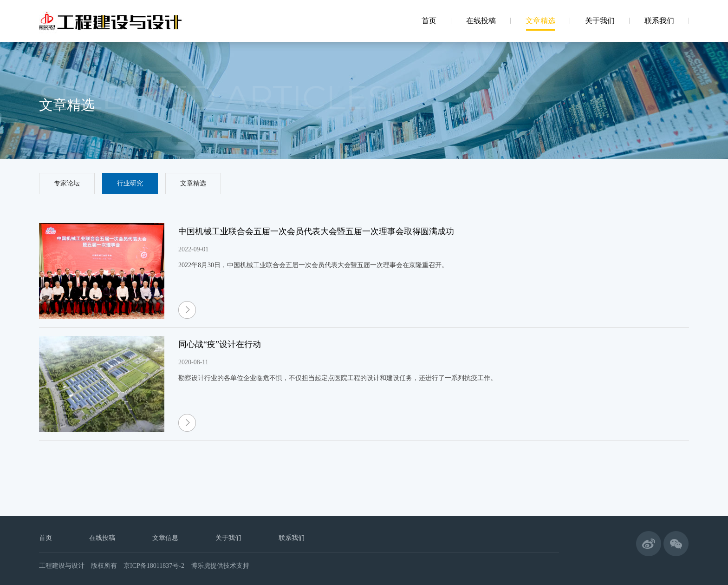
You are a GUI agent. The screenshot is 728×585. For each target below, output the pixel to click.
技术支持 (236, 566)
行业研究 (130, 183)
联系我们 (292, 538)
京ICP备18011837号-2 (154, 566)
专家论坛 (67, 183)
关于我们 (228, 538)
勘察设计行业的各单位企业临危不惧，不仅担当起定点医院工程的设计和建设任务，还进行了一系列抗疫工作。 (338, 378)
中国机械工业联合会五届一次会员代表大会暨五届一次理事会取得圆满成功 (316, 231)
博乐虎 (201, 566)
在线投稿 (102, 538)
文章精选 (193, 183)
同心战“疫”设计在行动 (220, 344)
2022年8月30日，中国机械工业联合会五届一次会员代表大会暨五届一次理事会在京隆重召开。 (313, 265)
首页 (45, 538)
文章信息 (165, 538)
